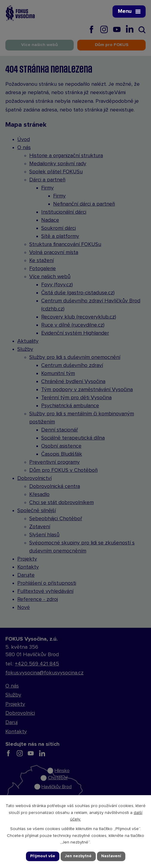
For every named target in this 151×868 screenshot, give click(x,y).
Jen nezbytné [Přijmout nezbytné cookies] (78, 856)
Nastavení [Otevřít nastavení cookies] (111, 856)
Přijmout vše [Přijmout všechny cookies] (43, 856)
